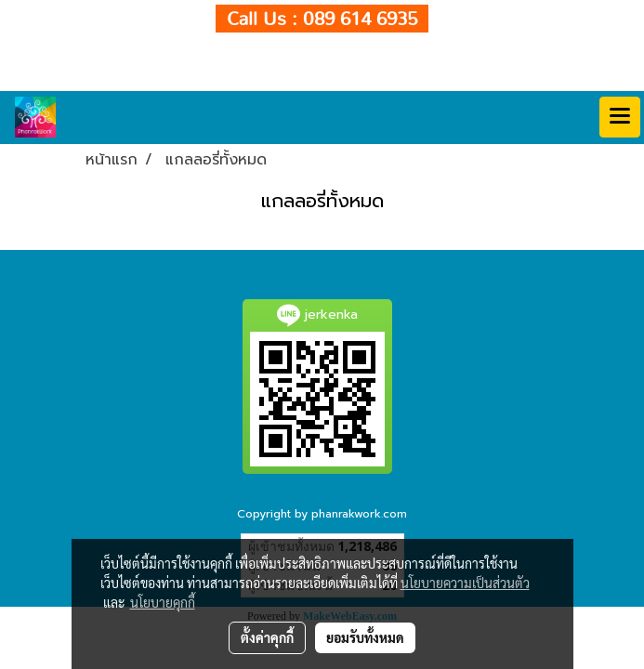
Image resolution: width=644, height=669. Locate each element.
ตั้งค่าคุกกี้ (267, 637)
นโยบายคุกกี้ (163, 602)
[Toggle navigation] (620, 117)
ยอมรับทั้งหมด (365, 637)
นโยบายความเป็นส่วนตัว (465, 583)
